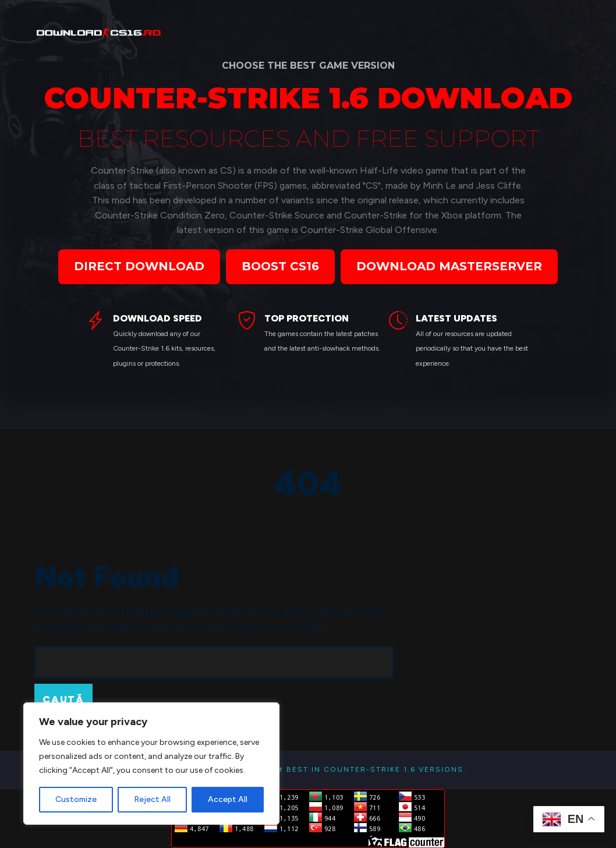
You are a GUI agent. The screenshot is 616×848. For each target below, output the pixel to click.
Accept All (228, 799)
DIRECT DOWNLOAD (139, 266)
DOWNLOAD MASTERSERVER (449, 266)
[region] (151, 764)
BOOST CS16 (280, 266)
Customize (76, 799)
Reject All (152, 799)
